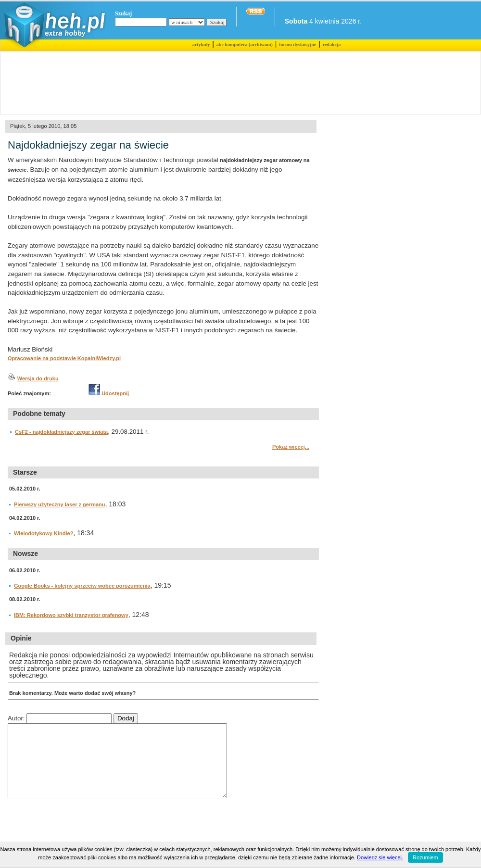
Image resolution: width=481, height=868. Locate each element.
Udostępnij (109, 393)
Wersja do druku (38, 378)
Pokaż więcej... (291, 447)
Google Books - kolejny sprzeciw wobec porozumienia (82, 586)
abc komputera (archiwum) (245, 44)
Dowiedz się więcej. (380, 857)
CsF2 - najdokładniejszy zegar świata (61, 432)
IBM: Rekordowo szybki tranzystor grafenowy (71, 615)
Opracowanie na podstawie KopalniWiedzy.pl (64, 358)
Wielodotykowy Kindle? (44, 533)
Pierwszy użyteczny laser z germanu (60, 504)
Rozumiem (425, 857)
